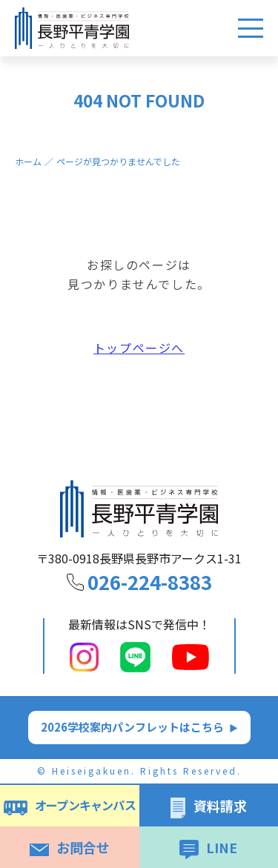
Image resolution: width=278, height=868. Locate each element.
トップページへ (139, 350)
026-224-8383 (150, 582)
